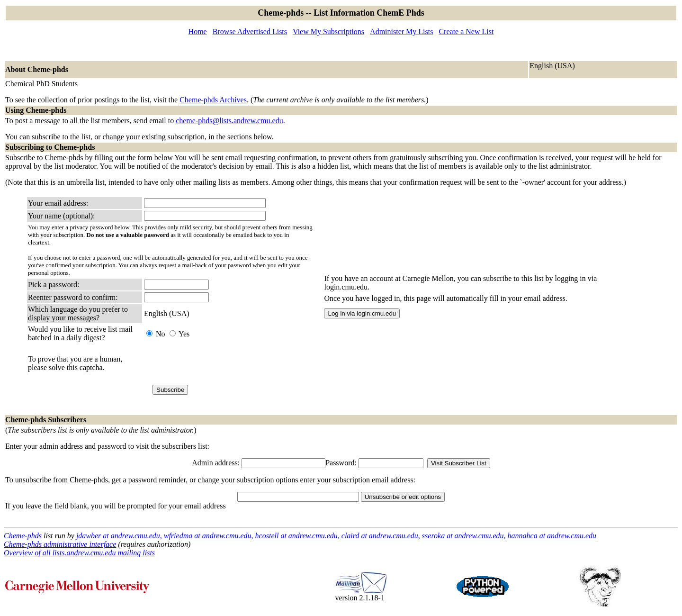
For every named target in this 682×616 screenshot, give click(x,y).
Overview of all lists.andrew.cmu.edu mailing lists (79, 553)
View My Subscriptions (328, 32)
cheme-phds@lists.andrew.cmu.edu (229, 121)
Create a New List (466, 32)
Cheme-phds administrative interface (60, 544)
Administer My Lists (401, 32)
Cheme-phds (23, 536)
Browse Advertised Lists (250, 32)
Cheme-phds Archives (213, 100)
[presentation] (216, 363)
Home (198, 32)
